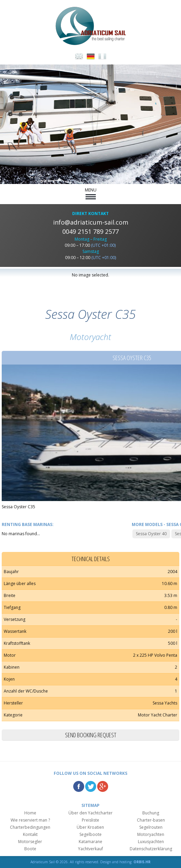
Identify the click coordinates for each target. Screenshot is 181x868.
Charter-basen (151, 820)
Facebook (79, 786)
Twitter (91, 786)
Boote (30, 849)
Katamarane (90, 842)
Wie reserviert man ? (30, 820)
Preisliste (90, 820)
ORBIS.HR (142, 862)
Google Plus (103, 786)
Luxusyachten (151, 842)
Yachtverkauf (90, 849)
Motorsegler (30, 842)
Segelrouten (151, 827)
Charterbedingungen (30, 827)
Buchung (151, 813)
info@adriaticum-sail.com (91, 222)
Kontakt (30, 834)
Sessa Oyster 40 (151, 534)
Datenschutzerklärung (151, 849)
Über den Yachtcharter (90, 813)
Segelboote (90, 834)
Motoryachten (151, 834)
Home (30, 813)
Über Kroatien (90, 827)
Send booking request (91, 735)
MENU (91, 193)
